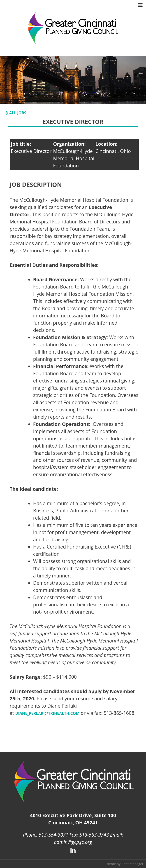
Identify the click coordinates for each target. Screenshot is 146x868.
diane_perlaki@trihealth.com (48, 713)
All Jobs (15, 113)
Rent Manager (132, 864)
